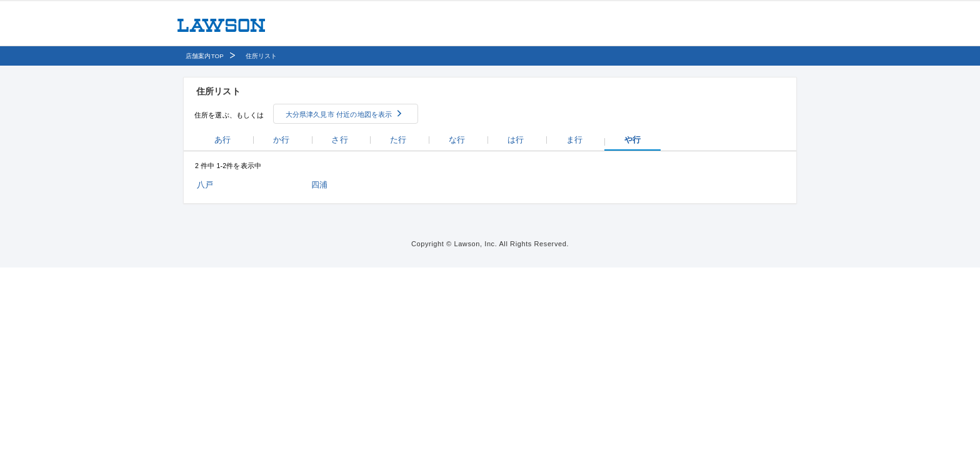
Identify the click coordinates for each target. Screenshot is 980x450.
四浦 (319, 185)
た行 (398, 140)
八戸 (205, 185)
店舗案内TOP (205, 56)
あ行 (222, 140)
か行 (281, 140)
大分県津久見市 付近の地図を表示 (339, 114)
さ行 (339, 140)
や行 (632, 140)
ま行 (574, 140)
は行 (516, 140)
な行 (457, 140)
